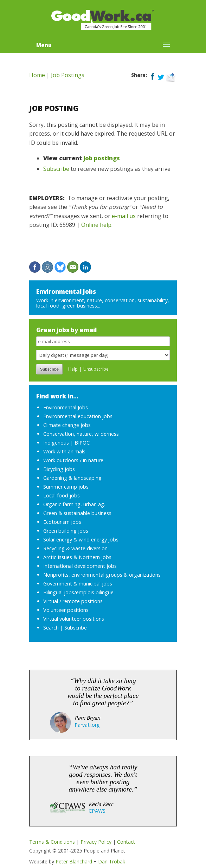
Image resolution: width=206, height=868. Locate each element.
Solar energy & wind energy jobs (81, 540)
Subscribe (56, 169)
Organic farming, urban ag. (74, 504)
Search (51, 628)
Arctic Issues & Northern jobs (77, 557)
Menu (44, 45)
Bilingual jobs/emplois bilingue (78, 592)
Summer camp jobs (66, 487)
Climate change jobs (67, 425)
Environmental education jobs (78, 416)
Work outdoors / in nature (73, 460)
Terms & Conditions (52, 842)
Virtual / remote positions (73, 601)
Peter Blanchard (74, 861)
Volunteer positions (66, 610)
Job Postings (68, 75)
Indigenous (56, 443)
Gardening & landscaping (72, 478)
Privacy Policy (96, 842)
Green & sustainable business (77, 513)
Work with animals (64, 451)
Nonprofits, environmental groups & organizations (102, 575)
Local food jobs (62, 495)
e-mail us (124, 216)
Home (37, 75)
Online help (96, 225)
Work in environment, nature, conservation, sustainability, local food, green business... (103, 303)
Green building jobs (66, 531)
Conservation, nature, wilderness (81, 434)
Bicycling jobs (59, 469)
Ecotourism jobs (62, 522)
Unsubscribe (96, 369)
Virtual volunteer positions (74, 619)
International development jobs (80, 566)
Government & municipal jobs (78, 584)
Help (73, 369)
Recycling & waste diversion (75, 548)
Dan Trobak (112, 861)
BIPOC (82, 443)
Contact (126, 842)
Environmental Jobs (66, 292)
